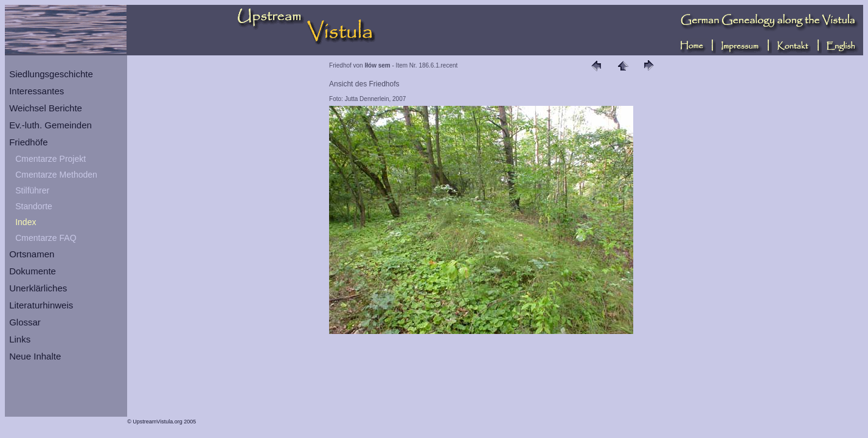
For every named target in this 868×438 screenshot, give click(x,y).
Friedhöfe (28, 142)
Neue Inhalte (35, 356)
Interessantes (36, 91)
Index (26, 222)
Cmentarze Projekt (50, 159)
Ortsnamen (32, 254)
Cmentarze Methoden (56, 175)
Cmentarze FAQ (46, 238)
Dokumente (33, 271)
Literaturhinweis (41, 305)
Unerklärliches (38, 288)
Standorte (34, 206)
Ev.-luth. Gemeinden (50, 125)
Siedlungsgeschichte (51, 74)
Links (20, 339)
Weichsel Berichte (46, 108)
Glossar (25, 322)
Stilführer (32, 190)
